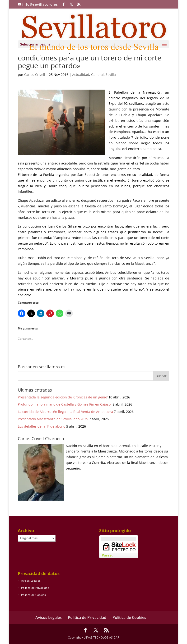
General (97, 75)
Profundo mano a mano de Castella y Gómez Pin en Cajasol (65, 404)
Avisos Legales (31, 581)
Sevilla (111, 75)
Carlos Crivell (35, 75)
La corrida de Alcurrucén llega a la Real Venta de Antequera (65, 412)
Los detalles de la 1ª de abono (42, 426)
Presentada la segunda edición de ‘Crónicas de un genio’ (63, 397)
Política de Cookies (33, 595)
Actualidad (81, 75)
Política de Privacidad (35, 588)
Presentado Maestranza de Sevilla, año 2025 (53, 419)
